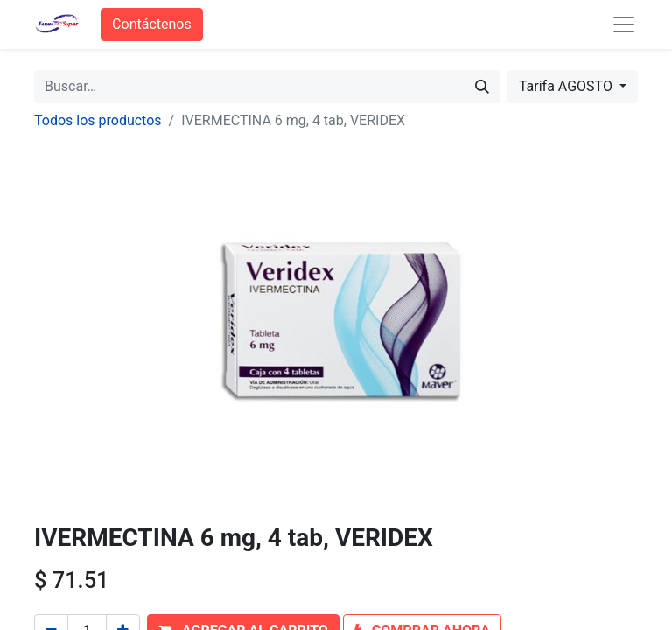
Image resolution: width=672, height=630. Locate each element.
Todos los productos (98, 120)
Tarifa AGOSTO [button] (567, 86)
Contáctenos (152, 24)
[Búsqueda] (482, 87)
